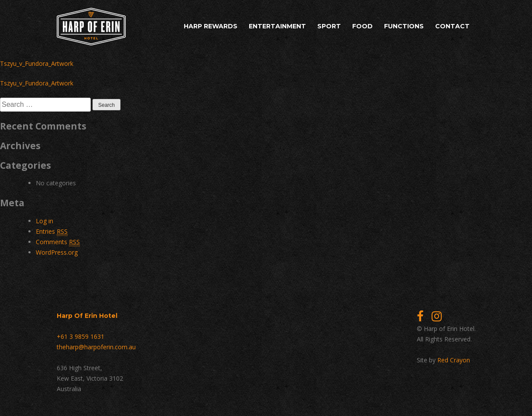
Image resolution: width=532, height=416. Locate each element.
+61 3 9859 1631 (81, 336)
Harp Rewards (211, 26)
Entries (52, 232)
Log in (45, 221)
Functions (404, 26)
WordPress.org (57, 252)
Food (362, 26)
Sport (329, 26)
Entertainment (277, 26)
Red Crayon (454, 360)
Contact (452, 26)
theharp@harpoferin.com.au (96, 347)
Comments (58, 242)
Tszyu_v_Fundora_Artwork (37, 63)
